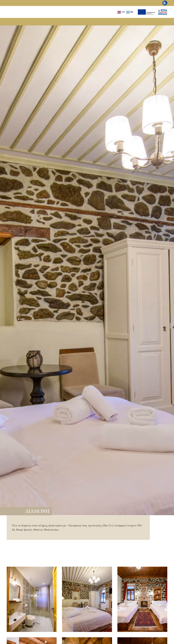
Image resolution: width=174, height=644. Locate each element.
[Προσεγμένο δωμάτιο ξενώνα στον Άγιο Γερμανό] (142, 599)
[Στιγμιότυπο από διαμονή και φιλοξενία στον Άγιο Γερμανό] (32, 599)
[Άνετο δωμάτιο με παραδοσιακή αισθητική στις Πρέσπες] (87, 599)
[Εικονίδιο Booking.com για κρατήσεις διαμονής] (165, 3)
